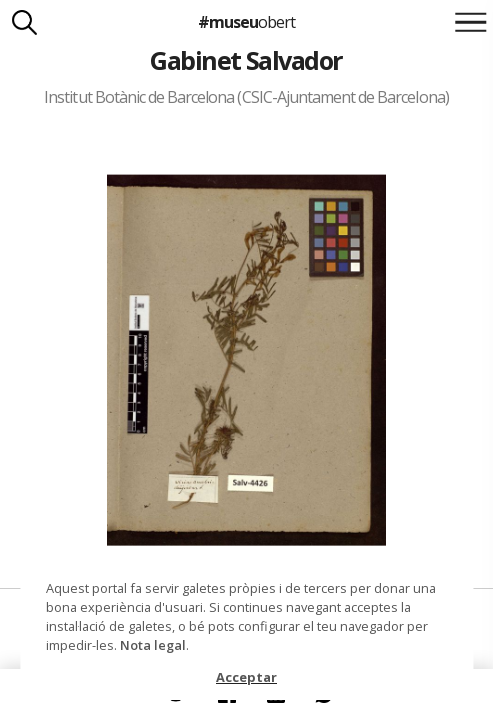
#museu (246, 22)
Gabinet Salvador (246, 60)
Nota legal (153, 645)
